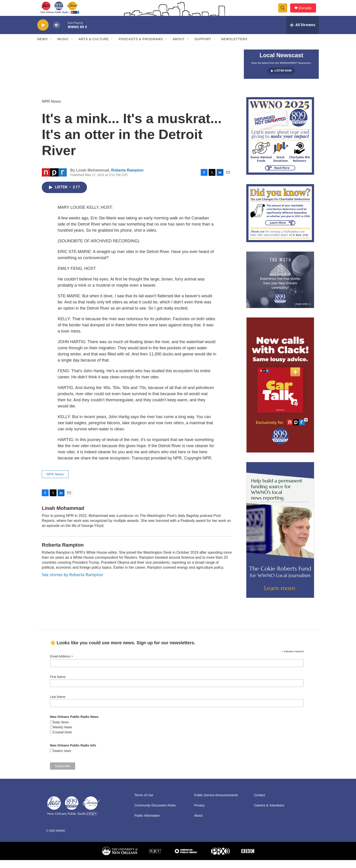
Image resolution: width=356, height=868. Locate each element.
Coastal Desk (62, 740)
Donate (307, 12)
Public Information (147, 824)
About (179, 47)
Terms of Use (144, 803)
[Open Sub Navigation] (51, 47)
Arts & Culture (94, 47)
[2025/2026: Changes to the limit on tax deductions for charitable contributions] (280, 221)
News (42, 47)
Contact (260, 803)
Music (63, 47)
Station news (62, 759)
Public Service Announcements (216, 803)
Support (203, 47)
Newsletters (234, 47)
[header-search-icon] (284, 12)
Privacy (199, 813)
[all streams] (303, 33)
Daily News (61, 730)
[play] (43, 33)
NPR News (51, 109)
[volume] (57, 33)
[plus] (280, 393)
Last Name (58, 705)
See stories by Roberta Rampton (73, 583)
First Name (58, 685)
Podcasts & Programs (141, 47)
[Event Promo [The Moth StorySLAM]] (280, 288)
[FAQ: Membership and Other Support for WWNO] (280, 144)
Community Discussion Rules (155, 813)
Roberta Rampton (127, 178)
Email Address (62, 664)
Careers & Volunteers (269, 813)
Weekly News (63, 735)
